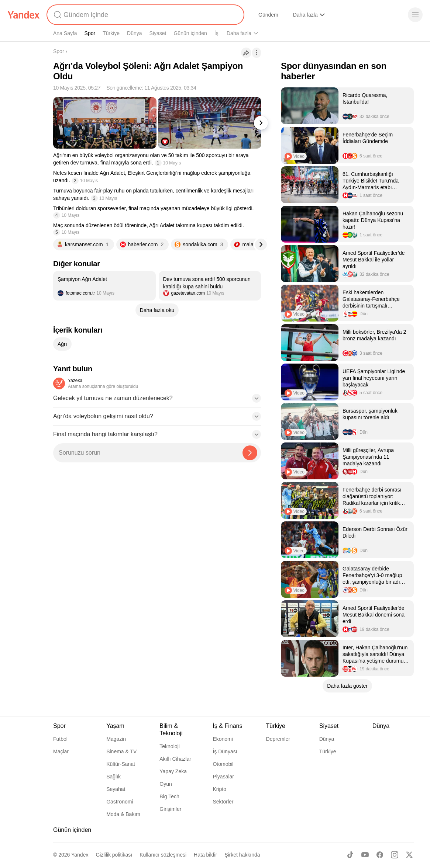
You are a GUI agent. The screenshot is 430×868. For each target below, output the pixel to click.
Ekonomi (223, 739)
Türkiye (111, 33)
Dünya (134, 33)
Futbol (60, 739)
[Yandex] (24, 15)
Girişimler (170, 809)
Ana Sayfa (65, 33)
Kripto (219, 789)
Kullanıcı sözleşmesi (163, 855)
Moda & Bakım (123, 814)
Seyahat (116, 789)
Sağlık (113, 777)
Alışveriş (303, 15)
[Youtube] (365, 855)
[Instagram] (395, 855)
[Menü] (415, 15)
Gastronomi (120, 802)
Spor (90, 33)
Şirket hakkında (242, 855)
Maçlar (61, 751)
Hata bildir (205, 855)
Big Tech (169, 796)
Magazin (116, 739)
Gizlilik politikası (114, 855)
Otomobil (223, 764)
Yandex (80, 855)
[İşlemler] (257, 53)
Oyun (166, 784)
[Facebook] (380, 855)
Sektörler (223, 802)
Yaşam (278, 33)
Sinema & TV (121, 751)
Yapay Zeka (173, 771)
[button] (157, 400)
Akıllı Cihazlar (175, 759)
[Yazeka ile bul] (250, 453)
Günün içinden (190, 33)
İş (216, 33)
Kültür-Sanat (121, 764)
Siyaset (158, 33)
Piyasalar (223, 777)
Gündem (268, 15)
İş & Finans (227, 726)
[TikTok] (350, 855)
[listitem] (104, 286)
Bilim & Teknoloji (245, 33)
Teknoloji (169, 746)
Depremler (278, 739)
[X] (409, 855)
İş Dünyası (225, 751)
